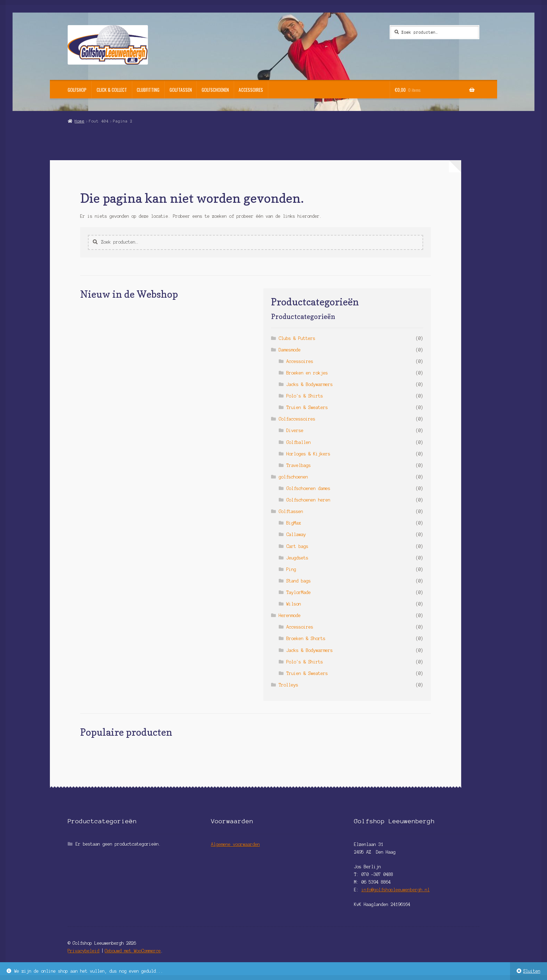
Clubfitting (148, 90)
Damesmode (290, 350)
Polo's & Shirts (305, 396)
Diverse (295, 430)
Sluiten (532, 971)
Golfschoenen (215, 90)
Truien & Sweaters (307, 407)
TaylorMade (299, 592)
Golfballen (299, 442)
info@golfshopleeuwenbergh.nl (396, 890)
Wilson (294, 604)
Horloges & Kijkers (308, 454)
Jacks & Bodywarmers (310, 384)
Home (80, 121)
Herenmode (290, 615)
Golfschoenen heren (308, 500)
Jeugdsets (297, 558)
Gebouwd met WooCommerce (133, 951)
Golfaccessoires (297, 419)
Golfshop (77, 90)
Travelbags (299, 465)
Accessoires (251, 90)
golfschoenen (293, 477)
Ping (291, 569)
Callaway (296, 534)
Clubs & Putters (297, 338)
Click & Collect (112, 90)
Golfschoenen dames (308, 488)
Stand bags (299, 581)
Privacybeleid (84, 951)
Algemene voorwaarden (235, 844)
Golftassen (181, 90)
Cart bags (297, 546)
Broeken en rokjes (307, 373)
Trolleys (289, 685)
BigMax (294, 523)
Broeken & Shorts (306, 639)
